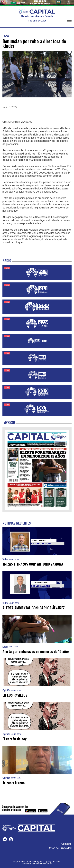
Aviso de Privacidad (60, 848)
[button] (69, 22)
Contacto (66, 844)
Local (6, 36)
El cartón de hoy (14, 739)
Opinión (6, 690)
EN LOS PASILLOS (15, 695)
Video (5, 559)
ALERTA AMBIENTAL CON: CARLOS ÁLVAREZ (34, 608)
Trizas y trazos (14, 782)
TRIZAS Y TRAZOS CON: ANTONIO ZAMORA (33, 564)
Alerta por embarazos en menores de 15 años (36, 651)
